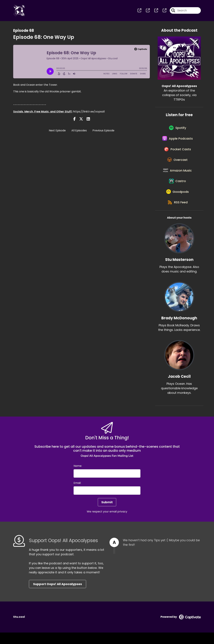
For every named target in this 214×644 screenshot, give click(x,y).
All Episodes (79, 131)
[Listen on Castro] (178, 190)
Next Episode (57, 131)
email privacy (118, 523)
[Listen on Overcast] (178, 166)
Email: (77, 494)
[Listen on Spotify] (178, 130)
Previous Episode (103, 131)
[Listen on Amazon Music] (178, 178)
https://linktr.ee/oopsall (89, 112)
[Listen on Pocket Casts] (178, 154)
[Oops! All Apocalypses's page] (139, 11)
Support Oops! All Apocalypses (58, 596)
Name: (78, 477)
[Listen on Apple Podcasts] (178, 142)
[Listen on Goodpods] (178, 202)
